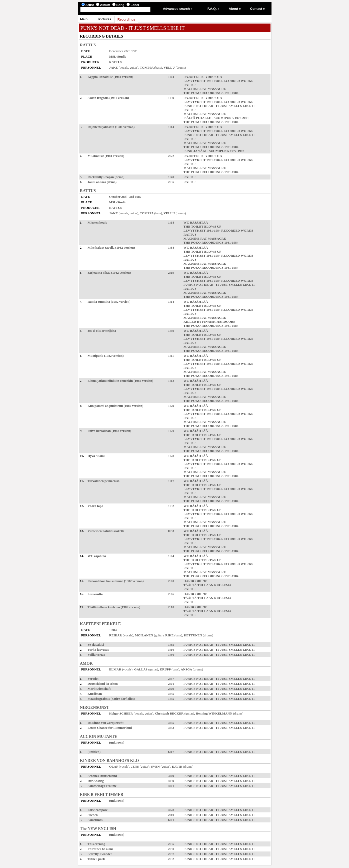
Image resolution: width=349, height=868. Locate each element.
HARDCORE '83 (195, 581)
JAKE (114, 67)
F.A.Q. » (213, 9)
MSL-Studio (118, 56)
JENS (135, 766)
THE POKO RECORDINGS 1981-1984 (211, 93)
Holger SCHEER (121, 713)
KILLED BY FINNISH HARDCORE (209, 322)
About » (235, 9)
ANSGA (186, 669)
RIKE (169, 635)
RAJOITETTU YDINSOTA (203, 77)
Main (84, 19)
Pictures (105, 19)
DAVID (177, 766)
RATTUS (88, 45)
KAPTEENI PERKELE (100, 624)
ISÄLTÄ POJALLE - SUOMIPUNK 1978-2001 (216, 118)
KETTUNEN (193, 635)
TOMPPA (146, 67)
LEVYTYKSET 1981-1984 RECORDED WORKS (218, 81)
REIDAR (116, 635)
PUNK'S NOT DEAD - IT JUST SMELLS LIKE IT (219, 106)
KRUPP (165, 669)
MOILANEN (144, 635)
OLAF (114, 766)
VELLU (169, 67)
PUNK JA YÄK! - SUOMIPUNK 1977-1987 (214, 151)
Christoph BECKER (169, 713)
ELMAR (115, 669)
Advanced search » (178, 9)
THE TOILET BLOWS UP (202, 226)
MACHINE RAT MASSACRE (205, 89)
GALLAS (141, 669)
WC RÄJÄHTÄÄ (196, 222)
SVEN (155, 766)
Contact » (257, 9)
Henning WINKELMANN (214, 713)
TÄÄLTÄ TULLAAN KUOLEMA (207, 585)
